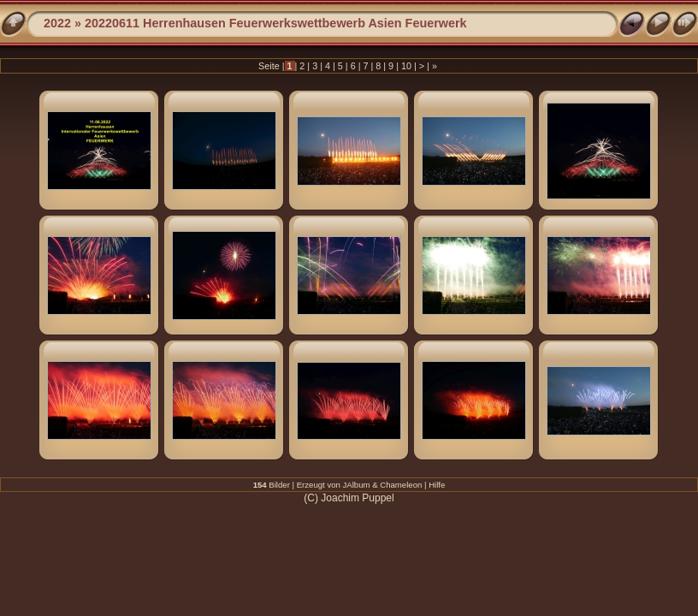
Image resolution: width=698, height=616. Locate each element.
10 (406, 66)
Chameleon (401, 485)
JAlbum (357, 485)
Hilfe (437, 485)
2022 (57, 23)
